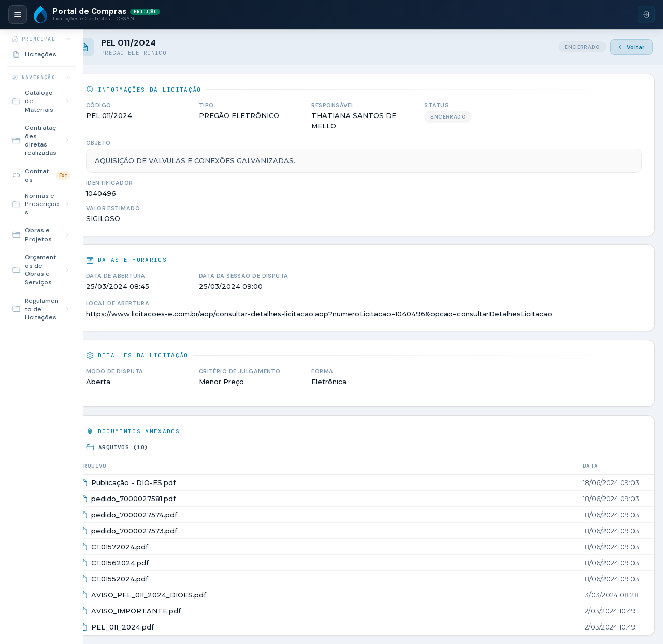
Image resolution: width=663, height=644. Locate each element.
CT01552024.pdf (168, 570)
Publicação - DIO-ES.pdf (182, 474)
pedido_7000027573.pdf (183, 522)
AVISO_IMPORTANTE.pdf (185, 603)
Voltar (631, 47)
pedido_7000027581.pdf (182, 490)
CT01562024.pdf (169, 554)
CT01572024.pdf (168, 538)
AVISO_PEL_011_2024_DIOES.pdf (197, 587)
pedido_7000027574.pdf (183, 506)
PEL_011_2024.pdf (171, 619)
